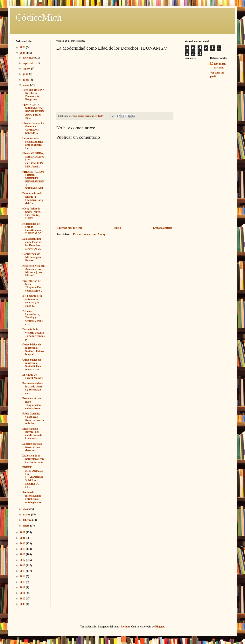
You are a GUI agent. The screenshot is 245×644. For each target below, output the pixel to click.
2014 (23, 576)
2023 (23, 53)
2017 (23, 560)
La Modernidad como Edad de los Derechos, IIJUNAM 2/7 (32, 244)
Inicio (118, 228)
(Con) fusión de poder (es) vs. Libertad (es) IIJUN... (31, 213)
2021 (23, 538)
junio (26, 80)
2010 (23, 599)
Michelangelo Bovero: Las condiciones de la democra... (32, 434)
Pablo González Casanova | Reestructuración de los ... (33, 418)
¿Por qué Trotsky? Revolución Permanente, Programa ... (33, 95)
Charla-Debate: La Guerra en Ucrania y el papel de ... (33, 128)
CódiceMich (39, 17)
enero (27, 526)
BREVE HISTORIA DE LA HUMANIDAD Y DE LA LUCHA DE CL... (33, 477)
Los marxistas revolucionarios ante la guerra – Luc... (33, 143)
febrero (28, 520)
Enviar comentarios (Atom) (89, 234)
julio (26, 74)
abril (26, 509)
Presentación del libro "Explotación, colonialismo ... (32, 286)
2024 (23, 47)
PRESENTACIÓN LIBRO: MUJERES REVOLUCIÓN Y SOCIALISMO (33, 180)
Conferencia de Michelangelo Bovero (32, 257)
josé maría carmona (220, 66)
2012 (23, 587)
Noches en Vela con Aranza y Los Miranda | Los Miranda (33, 271)
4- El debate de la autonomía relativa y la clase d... (32, 301)
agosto (27, 69)
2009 (23, 604)
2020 (23, 544)
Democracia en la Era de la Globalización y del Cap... (33, 198)
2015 (23, 571)
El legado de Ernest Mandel (32, 376)
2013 (23, 582)
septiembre (30, 63)
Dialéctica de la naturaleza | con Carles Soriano (33, 459)
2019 (23, 549)
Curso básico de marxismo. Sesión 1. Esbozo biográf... (33, 349)
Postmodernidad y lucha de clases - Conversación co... (33, 388)
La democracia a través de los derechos (32, 447)
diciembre (29, 58)
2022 (23, 532)
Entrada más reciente (70, 228)
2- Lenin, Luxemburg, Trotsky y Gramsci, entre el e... (32, 318)
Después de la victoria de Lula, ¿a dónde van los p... (33, 334)
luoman (125, 627)
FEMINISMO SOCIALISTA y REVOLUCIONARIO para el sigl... (33, 111)
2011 (23, 593)
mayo (26, 85)
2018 (23, 554)
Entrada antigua (163, 228)
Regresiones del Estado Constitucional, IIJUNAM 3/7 (33, 229)
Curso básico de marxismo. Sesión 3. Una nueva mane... (32, 365)
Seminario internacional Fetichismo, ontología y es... (33, 497)
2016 (23, 566)
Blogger (160, 627)
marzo (27, 515)
